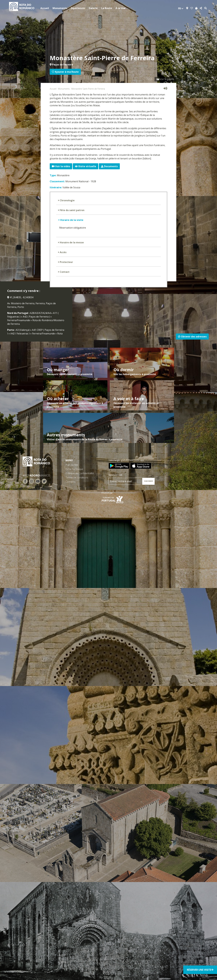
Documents (109, 166)
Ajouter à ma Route (65, 72)
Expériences (78, 8)
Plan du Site (72, 465)
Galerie (93, 8)
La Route (107, 8)
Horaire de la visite (72, 220)
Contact (64, 272)
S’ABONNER (148, 481)
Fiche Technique (74, 469)
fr (181, 8)
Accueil (45, 8)
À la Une (121, 8)
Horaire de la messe (71, 242)
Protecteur (66, 262)
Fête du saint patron (72, 210)
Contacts (70, 482)
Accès (63, 252)
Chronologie (67, 200)
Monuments (60, 8)
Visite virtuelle (86, 166)
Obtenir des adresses (192, 337)
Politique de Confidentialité (80, 473)
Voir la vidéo (61, 166)
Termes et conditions (77, 477)
